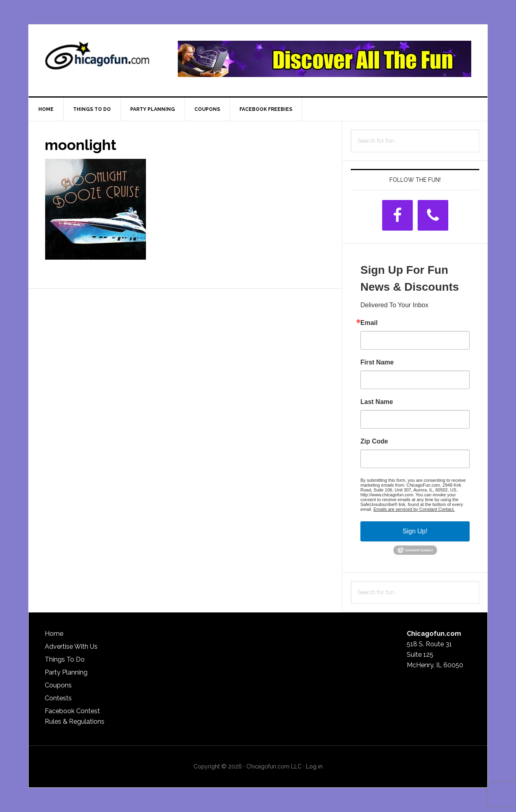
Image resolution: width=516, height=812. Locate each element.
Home (54, 634)
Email (369, 323)
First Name (377, 362)
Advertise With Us (71, 646)
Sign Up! (415, 531)
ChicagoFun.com (97, 59)
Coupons (58, 685)
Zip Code (374, 441)
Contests (58, 698)
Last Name (377, 402)
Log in (314, 766)
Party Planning (66, 672)
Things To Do (65, 659)
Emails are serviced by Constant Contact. (414, 509)
